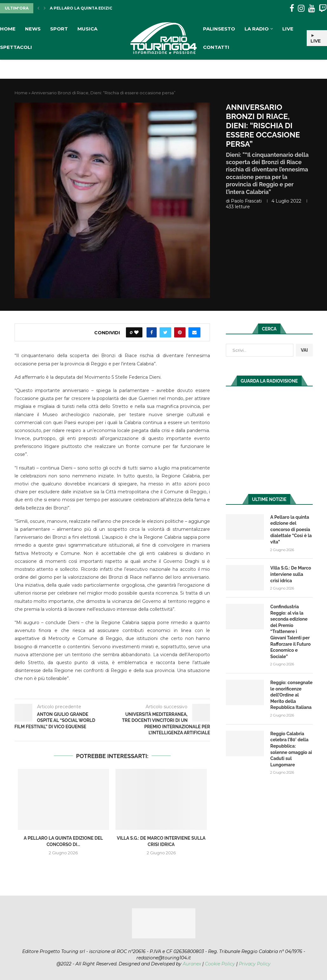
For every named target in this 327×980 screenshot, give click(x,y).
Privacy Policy (255, 964)
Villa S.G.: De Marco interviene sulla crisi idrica (291, 574)
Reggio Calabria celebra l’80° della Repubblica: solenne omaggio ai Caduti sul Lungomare (291, 749)
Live (288, 29)
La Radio (257, 29)
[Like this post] (136, 332)
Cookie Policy (220, 964)
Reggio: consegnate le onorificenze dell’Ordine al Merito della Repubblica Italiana (291, 695)
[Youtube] (312, 8)
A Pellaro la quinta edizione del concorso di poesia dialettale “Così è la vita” (291, 530)
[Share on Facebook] (152, 332)
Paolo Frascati (246, 201)
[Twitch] (323, 8)
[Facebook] (292, 8)
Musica (87, 29)
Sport (59, 29)
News (33, 29)
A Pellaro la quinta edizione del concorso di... (106, 8)
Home (8, 29)
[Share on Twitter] (165, 332)
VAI (304, 350)
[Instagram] (301, 8)
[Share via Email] (194, 332)
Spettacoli (16, 47)
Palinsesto (219, 29)
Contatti (216, 47)
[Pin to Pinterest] (180, 332)
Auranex (192, 964)
